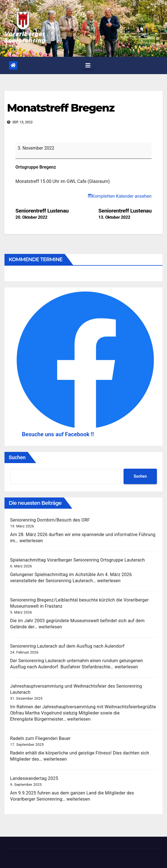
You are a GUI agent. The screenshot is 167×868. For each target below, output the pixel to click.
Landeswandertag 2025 (34, 778)
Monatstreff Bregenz (61, 108)
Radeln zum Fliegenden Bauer (40, 738)
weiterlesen (31, 541)
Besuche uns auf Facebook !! (58, 434)
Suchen (17, 457)
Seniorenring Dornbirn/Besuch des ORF (50, 520)
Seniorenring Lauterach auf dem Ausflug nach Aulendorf (67, 646)
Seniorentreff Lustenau (125, 214)
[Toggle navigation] (88, 65)
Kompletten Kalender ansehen (122, 196)
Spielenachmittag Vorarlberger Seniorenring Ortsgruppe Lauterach (77, 560)
